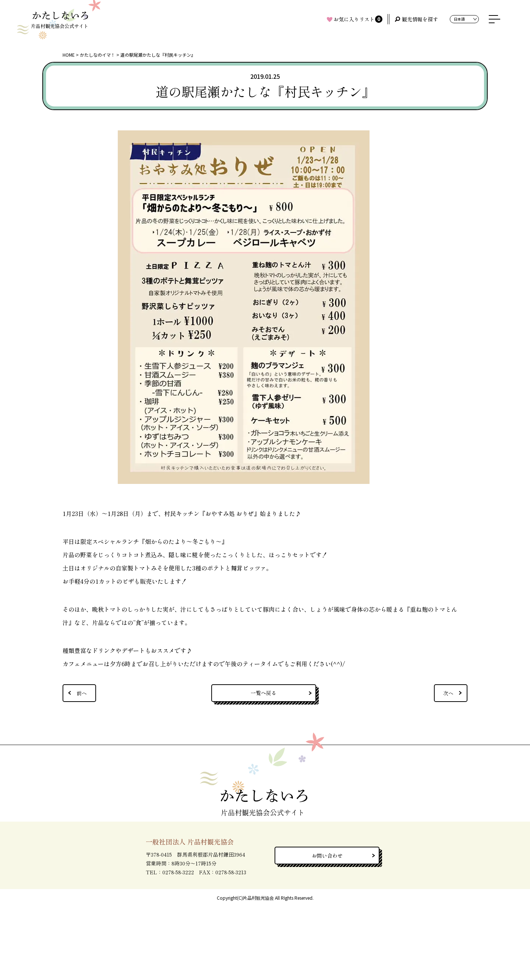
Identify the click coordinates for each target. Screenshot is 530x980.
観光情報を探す (420, 19)
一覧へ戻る (264, 693)
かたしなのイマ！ (98, 55)
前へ (82, 693)
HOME (69, 55)
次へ (448, 693)
